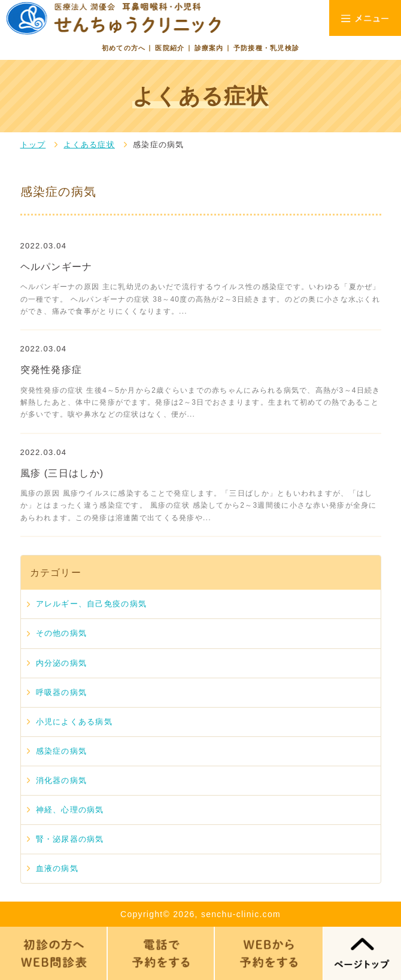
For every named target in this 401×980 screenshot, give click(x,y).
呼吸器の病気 (62, 692)
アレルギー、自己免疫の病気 (92, 604)
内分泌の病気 (62, 663)
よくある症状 (89, 145)
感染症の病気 (62, 751)
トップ (33, 145)
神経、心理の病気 (70, 810)
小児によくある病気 (75, 722)
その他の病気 (62, 633)
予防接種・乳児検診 (267, 48)
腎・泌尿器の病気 (70, 839)
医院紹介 (170, 48)
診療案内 (209, 48)
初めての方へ (124, 48)
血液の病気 (57, 868)
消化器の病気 (62, 780)
